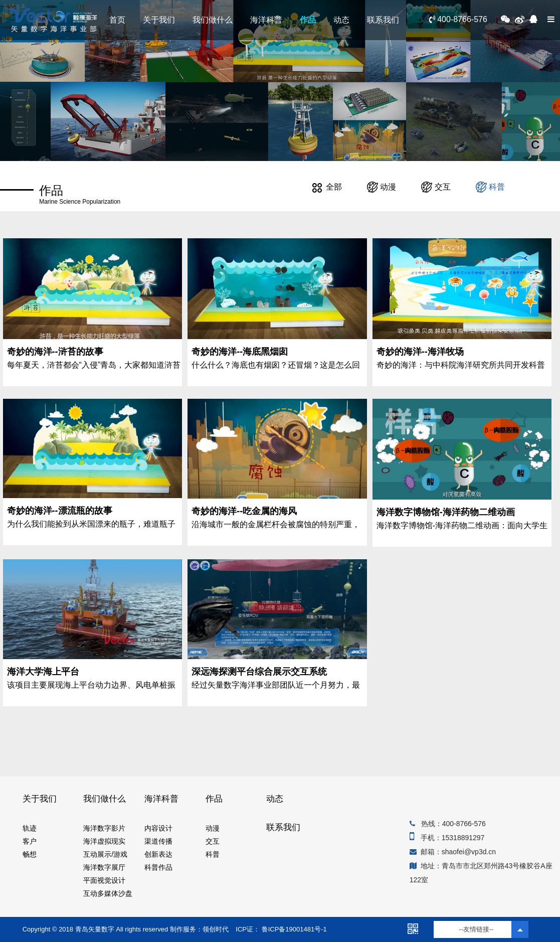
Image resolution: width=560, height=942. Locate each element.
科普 (490, 187)
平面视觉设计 (104, 880)
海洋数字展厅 (104, 867)
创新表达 (158, 854)
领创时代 (216, 929)
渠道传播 (158, 841)
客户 (30, 841)
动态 (341, 20)
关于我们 (159, 20)
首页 (117, 20)
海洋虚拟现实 (104, 841)
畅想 (30, 854)
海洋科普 (266, 20)
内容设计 (158, 828)
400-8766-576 (458, 19)
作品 (308, 20)
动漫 (382, 187)
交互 (436, 187)
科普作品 (158, 867)
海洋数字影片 (104, 828)
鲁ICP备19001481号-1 (293, 929)
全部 (327, 187)
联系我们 (383, 20)
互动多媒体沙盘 (108, 893)
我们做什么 (213, 20)
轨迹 (30, 828)
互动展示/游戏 (105, 854)
